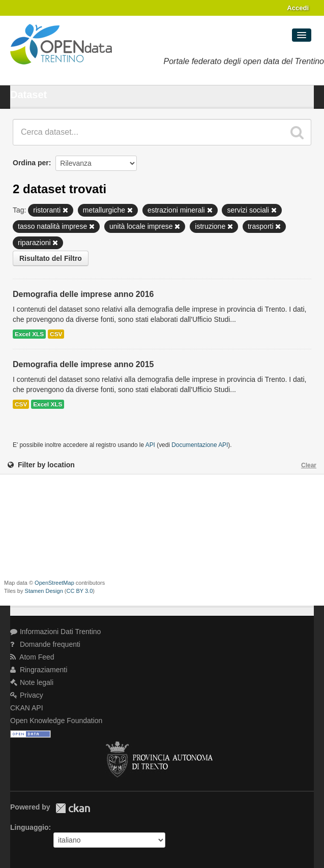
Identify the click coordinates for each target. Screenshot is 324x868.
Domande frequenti (45, 644)
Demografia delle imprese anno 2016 (83, 294)
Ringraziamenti (39, 670)
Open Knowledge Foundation (56, 721)
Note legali (32, 682)
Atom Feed (32, 657)
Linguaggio (29, 827)
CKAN (73, 808)
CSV (56, 334)
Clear (309, 465)
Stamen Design (44, 591)
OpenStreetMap (54, 583)
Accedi (298, 8)
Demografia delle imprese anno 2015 (83, 364)
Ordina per (31, 163)
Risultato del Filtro (51, 258)
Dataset (28, 95)
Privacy (27, 695)
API (150, 445)
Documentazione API (200, 445)
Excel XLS (29, 334)
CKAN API (27, 708)
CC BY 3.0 (80, 591)
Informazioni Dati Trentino (55, 632)
